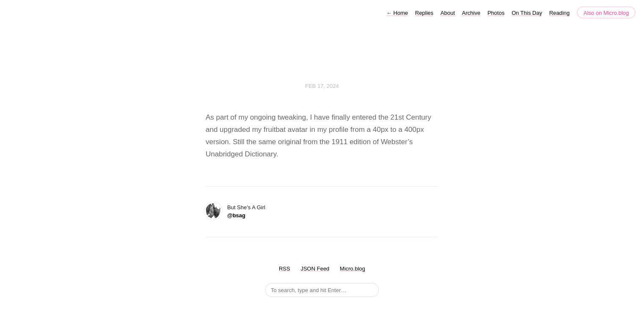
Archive (471, 13)
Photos (496, 13)
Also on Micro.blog (606, 13)
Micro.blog (352, 269)
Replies (424, 13)
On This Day (527, 13)
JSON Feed (315, 269)
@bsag (236, 215)
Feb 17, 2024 (322, 86)
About (448, 13)
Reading (559, 13)
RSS (285, 269)
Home (397, 13)
